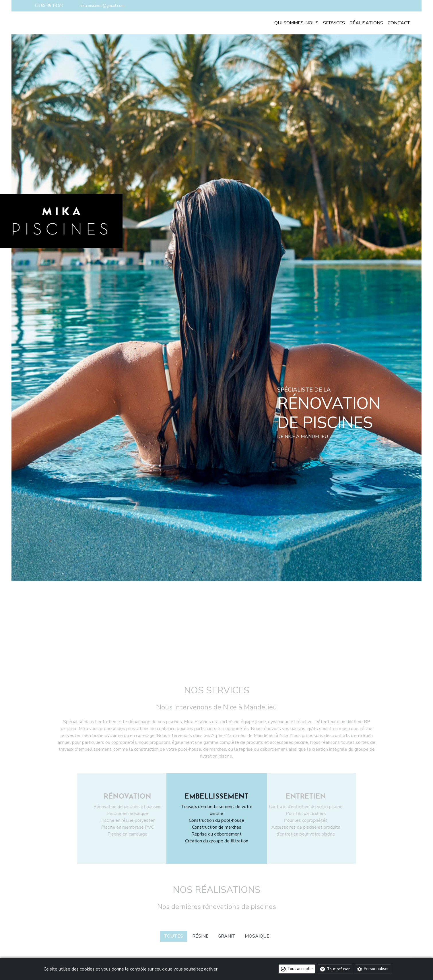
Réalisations (366, 23)
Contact (399, 23)
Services (334, 23)
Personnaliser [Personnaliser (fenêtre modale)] (376, 969)
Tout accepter (300, 969)
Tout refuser (338, 969)
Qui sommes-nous (296, 23)
